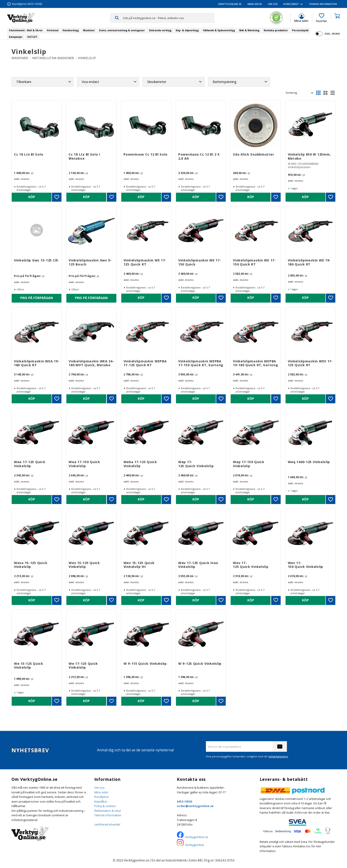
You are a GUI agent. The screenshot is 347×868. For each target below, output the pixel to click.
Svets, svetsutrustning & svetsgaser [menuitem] (122, 30)
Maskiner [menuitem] (89, 30)
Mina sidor (101, 792)
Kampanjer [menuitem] (16, 37)
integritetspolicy (278, 756)
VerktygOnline (195, 845)
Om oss (99, 788)
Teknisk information (108, 815)
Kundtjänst (101, 797)
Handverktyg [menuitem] (71, 30)
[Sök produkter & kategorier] (169, 18)
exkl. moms (332, 34)
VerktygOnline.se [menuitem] (230, 4)
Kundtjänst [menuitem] (291, 4)
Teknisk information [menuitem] (323, 4)
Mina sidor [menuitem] (255, 4)
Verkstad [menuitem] (53, 30)
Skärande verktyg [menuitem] (160, 30)
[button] (321, 18)
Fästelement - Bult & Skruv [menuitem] (26, 30)
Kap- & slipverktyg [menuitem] (187, 30)
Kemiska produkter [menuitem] (276, 30)
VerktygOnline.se (197, 837)
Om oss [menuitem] (273, 4)
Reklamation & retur (108, 811)
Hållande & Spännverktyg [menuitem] (219, 30)
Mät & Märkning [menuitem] (249, 30)
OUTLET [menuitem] (32, 37)
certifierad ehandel (107, 824)
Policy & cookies (105, 806)
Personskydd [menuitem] (300, 30)
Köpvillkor (101, 801)
